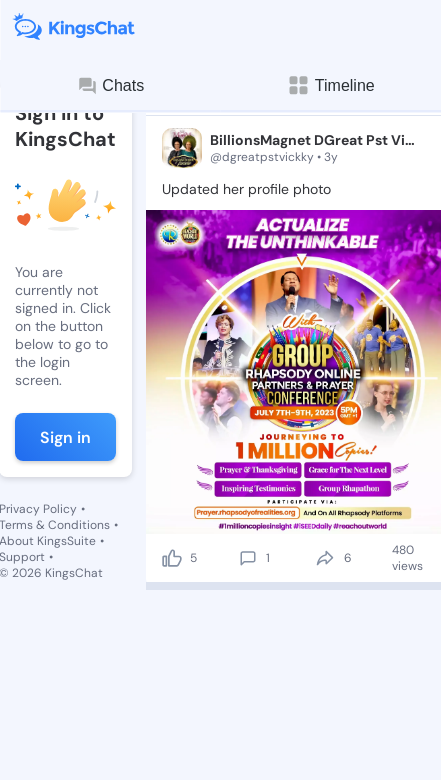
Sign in (65, 437)
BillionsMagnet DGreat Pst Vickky (313, 140)
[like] (172, 558)
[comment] (248, 558)
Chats (110, 86)
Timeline (331, 85)
